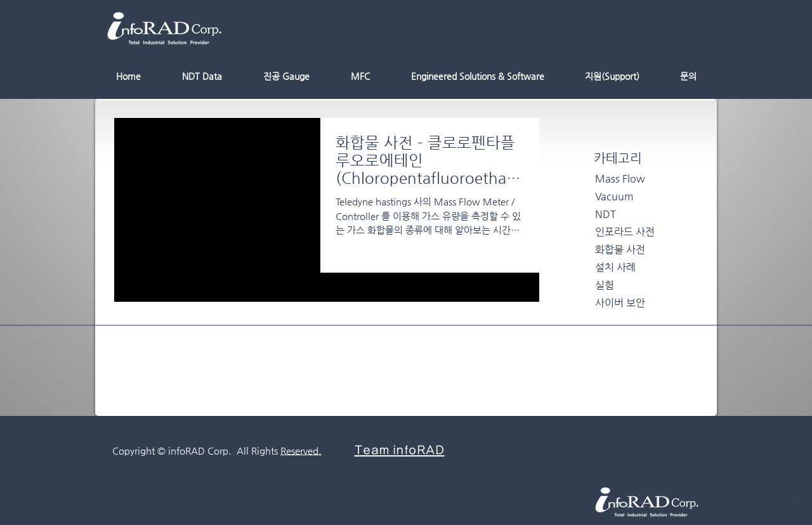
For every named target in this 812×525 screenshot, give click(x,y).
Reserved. (301, 450)
